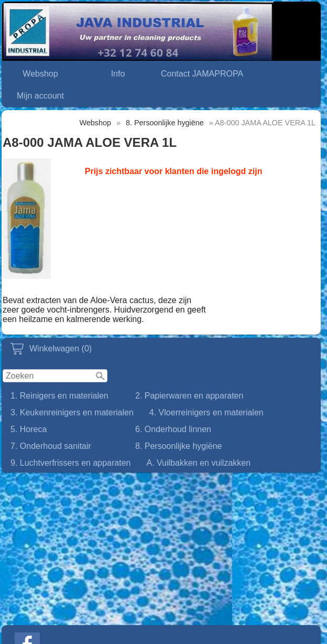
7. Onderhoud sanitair (51, 446)
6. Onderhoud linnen (173, 429)
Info (118, 74)
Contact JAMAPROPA (202, 74)
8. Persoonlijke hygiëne (178, 446)
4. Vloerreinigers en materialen (206, 412)
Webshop (40, 74)
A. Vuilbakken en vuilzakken (198, 463)
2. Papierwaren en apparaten (189, 396)
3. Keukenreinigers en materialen (72, 412)
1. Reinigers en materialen (59, 396)
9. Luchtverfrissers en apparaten (70, 463)
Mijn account (40, 96)
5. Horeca (29, 429)
